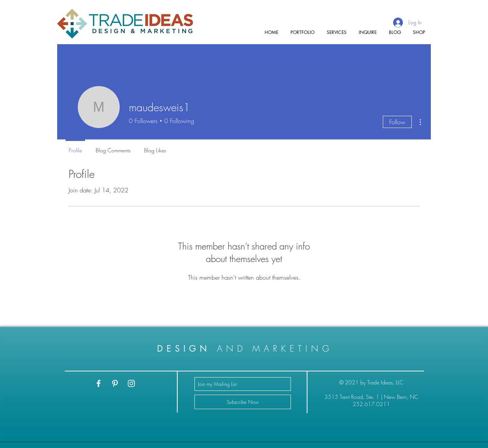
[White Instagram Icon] (131, 383)
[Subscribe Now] (243, 402)
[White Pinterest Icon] (115, 383)
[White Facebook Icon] (99, 383)
